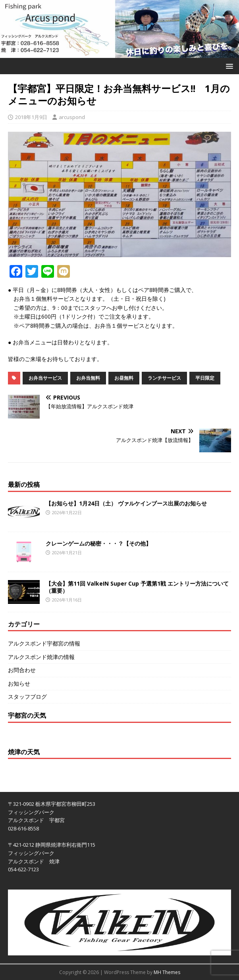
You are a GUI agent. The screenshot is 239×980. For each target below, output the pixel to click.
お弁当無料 (88, 378)
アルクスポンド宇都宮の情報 (44, 643)
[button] (228, 66)
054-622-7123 (23, 869)
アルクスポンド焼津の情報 (41, 657)
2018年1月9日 (31, 117)
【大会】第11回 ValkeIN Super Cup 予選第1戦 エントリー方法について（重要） (137, 587)
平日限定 (205, 378)
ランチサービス (164, 378)
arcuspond (72, 117)
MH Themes (167, 972)
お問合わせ (22, 670)
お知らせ (19, 683)
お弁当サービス (45, 378)
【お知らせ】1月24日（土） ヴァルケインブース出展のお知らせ (126, 503)
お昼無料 (124, 378)
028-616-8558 (23, 828)
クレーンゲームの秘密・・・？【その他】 (98, 543)
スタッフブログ (27, 697)
